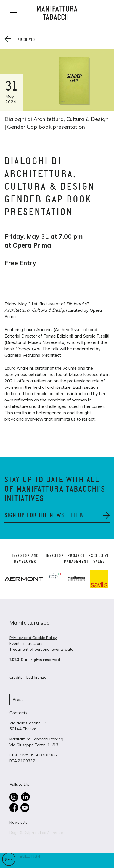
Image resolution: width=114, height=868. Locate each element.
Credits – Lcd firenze (28, 677)
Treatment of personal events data (42, 649)
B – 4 (9, 859)
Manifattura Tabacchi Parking (36, 739)
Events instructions (26, 643)
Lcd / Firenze (51, 833)
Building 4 (30, 856)
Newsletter (19, 822)
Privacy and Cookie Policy (33, 638)
